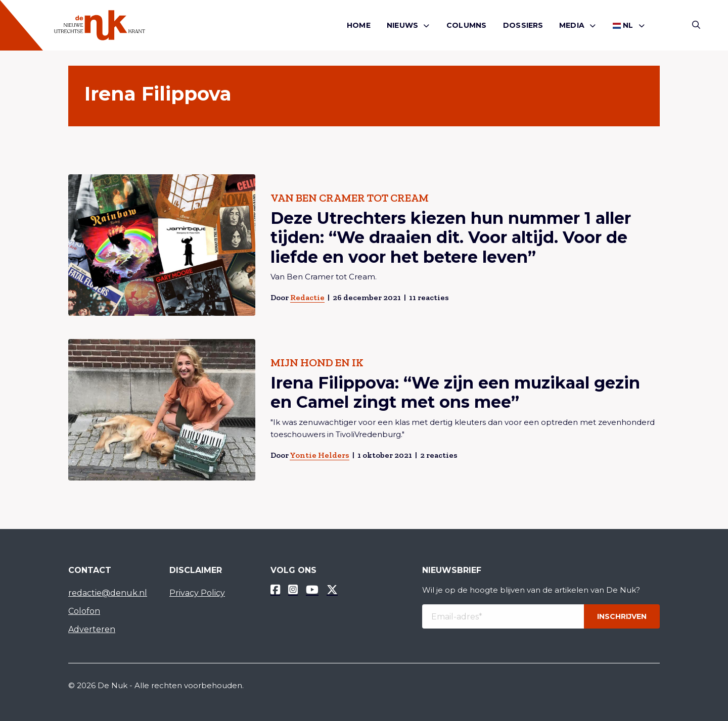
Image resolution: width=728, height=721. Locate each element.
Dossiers (523, 25)
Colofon (84, 611)
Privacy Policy (197, 593)
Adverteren (92, 629)
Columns (466, 25)
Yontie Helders (320, 455)
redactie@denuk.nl (108, 593)
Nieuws (402, 25)
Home (359, 25)
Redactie (307, 297)
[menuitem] (359, 26)
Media (572, 25)
